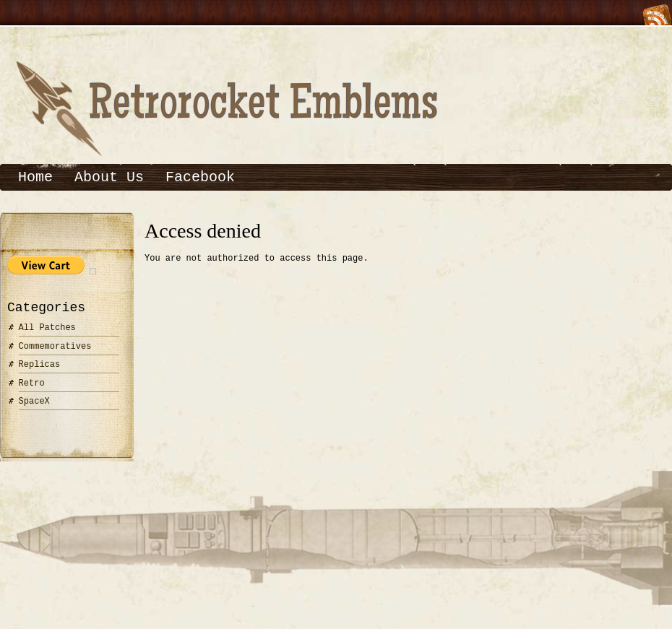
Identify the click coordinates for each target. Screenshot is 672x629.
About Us (109, 177)
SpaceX (34, 401)
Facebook (200, 177)
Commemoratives (55, 346)
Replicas (40, 364)
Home (35, 177)
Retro (32, 383)
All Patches (47, 327)
